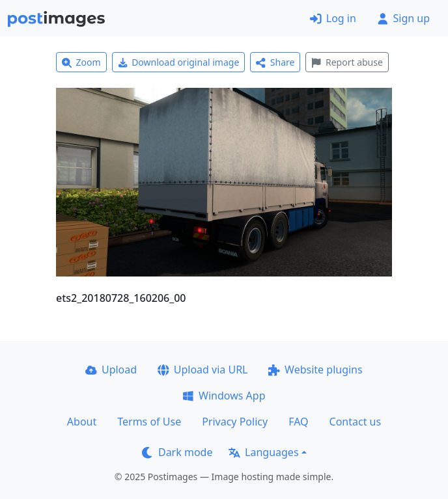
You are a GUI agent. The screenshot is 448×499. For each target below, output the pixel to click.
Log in (333, 18)
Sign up (403, 18)
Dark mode (177, 452)
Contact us (356, 422)
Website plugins (315, 370)
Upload (111, 370)
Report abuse (347, 62)
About (82, 422)
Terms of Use (149, 422)
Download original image (179, 62)
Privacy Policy (235, 422)
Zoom (81, 62)
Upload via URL (203, 370)
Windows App (224, 396)
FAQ (298, 422)
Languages (263, 452)
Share (275, 62)
